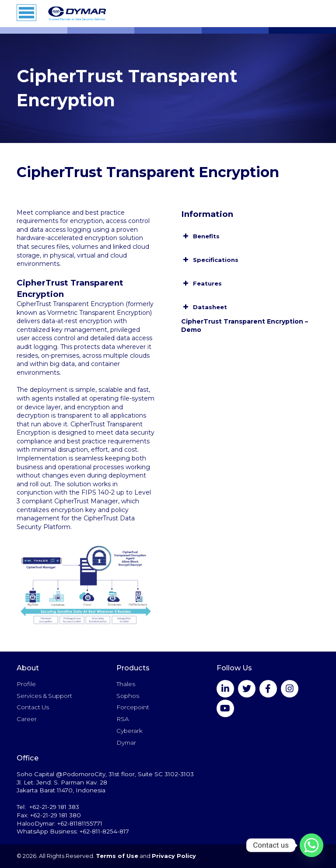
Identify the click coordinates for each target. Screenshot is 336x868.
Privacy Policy (174, 856)
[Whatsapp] (311, 845)
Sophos (128, 696)
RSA (122, 719)
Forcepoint (133, 707)
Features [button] (201, 283)
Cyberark (129, 731)
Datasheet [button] (204, 307)
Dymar (126, 743)
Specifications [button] (210, 260)
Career (27, 719)
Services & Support (44, 696)
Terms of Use (117, 856)
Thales (126, 684)
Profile (26, 684)
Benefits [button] (200, 236)
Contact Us (33, 707)
